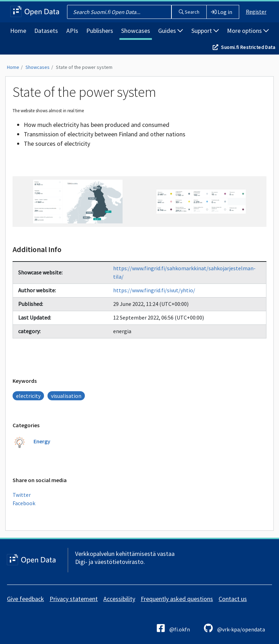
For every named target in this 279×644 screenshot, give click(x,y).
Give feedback (25, 599)
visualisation (66, 396)
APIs (72, 31)
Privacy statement (74, 599)
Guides (171, 31)
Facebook (24, 503)
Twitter (22, 495)
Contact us (233, 599)
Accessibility (119, 599)
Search (189, 12)
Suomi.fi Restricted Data (248, 47)
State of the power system (84, 67)
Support (205, 31)
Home (18, 31)
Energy (42, 441)
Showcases (136, 31)
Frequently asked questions (177, 599)
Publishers (100, 31)
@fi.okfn (173, 628)
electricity (28, 396)
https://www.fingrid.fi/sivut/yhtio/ (154, 290)
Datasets (46, 31)
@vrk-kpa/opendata (234, 628)
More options (248, 31)
